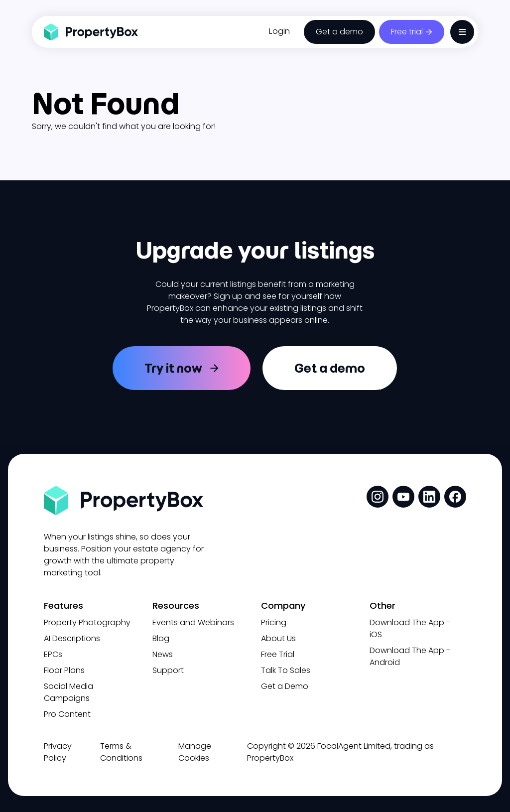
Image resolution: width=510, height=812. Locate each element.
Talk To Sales (286, 670)
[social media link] (378, 497)
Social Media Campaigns (68, 692)
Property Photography (87, 622)
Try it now (173, 368)
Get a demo (339, 32)
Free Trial (278, 654)
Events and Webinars (193, 622)
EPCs (53, 654)
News (163, 654)
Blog (161, 638)
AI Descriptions (72, 638)
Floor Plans (64, 670)
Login (279, 31)
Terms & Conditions (121, 752)
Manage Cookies (195, 752)
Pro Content (67, 714)
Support (168, 670)
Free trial (407, 32)
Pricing (274, 622)
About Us (278, 638)
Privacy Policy (58, 752)
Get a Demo (285, 686)
